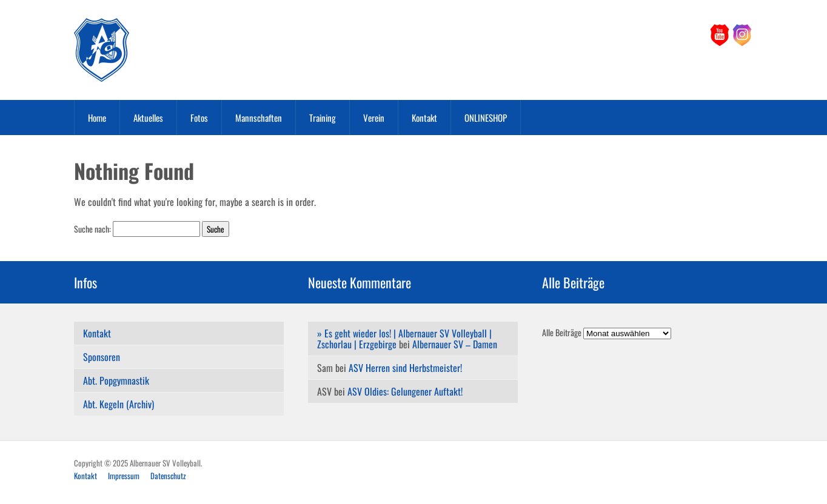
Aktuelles (148, 118)
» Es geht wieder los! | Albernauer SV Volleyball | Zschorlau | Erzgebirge (404, 339)
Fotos (199, 118)
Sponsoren (102, 357)
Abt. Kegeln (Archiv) (119, 404)
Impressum (124, 476)
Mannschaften (259, 118)
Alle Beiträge (562, 332)
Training (323, 118)
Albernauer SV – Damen (455, 344)
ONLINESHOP (486, 118)
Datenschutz (168, 476)
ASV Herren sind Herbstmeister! (405, 368)
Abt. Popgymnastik (116, 380)
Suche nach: (92, 229)
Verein (374, 118)
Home (97, 118)
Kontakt (424, 118)
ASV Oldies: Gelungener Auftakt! (405, 391)
